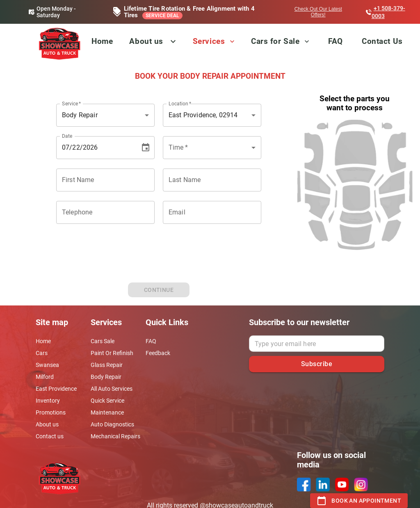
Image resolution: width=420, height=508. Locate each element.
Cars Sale (103, 341)
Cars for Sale (281, 41)
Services (215, 41)
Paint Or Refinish (112, 353)
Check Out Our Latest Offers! (318, 12)
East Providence (56, 389)
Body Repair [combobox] (80, 115)
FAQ (336, 41)
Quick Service (107, 401)
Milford (45, 377)
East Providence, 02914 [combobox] (203, 115)
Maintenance (107, 412)
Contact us (50, 436)
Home (102, 41)
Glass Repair (107, 365)
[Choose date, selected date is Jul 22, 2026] (146, 148)
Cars (42, 353)
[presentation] (159, 264)
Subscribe (317, 364)
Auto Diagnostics (112, 424)
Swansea (47, 365)
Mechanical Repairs (115, 436)
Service (72, 103)
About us (146, 41)
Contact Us (382, 41)
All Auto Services (112, 389)
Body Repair (106, 377)
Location (180, 103)
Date (67, 136)
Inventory (48, 401)
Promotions (51, 412)
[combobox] (212, 148)
